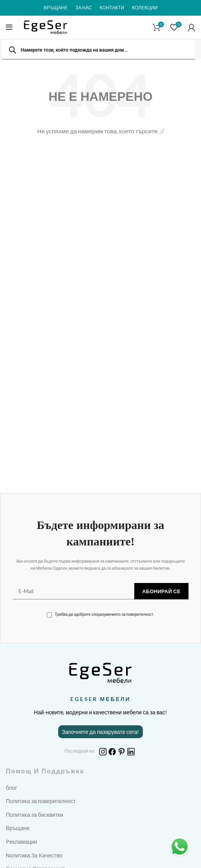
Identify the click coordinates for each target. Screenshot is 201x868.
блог (12, 788)
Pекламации (21, 842)
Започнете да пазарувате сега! (101, 732)
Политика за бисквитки (35, 815)
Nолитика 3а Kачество (34, 855)
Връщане (18, 828)
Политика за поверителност (41, 801)
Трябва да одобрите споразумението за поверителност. (100, 615)
